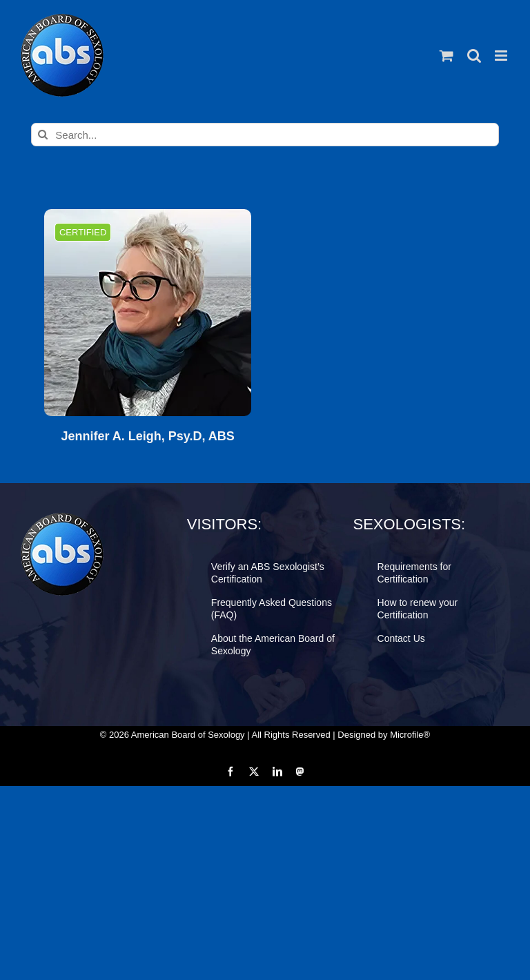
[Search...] (265, 135)
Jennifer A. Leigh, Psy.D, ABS (147, 437)
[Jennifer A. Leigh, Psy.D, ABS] (148, 313)
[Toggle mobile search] (474, 56)
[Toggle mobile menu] (502, 56)
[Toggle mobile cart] (446, 56)
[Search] (43, 135)
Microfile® (410, 735)
